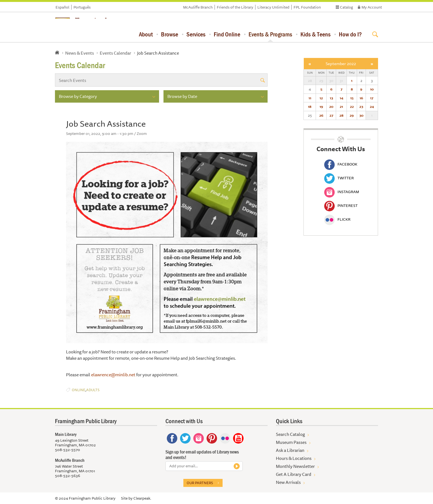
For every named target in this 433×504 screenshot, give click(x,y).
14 (341, 98)
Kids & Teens (315, 34)
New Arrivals (288, 482)
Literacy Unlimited (273, 7)
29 (352, 115)
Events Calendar (115, 53)
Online (79, 390)
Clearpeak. (142, 498)
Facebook (341, 164)
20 (331, 106)
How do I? (350, 34)
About (146, 34)
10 (372, 89)
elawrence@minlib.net (113, 375)
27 (331, 115)
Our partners (200, 483)
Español (62, 7)
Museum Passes (291, 442)
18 (310, 106)
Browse (170, 34)
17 (372, 98)
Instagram (342, 192)
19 (321, 106)
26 (321, 115)
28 (341, 115)
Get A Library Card (294, 474)
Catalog (346, 7)
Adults (93, 390)
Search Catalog (290, 434)
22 (352, 106)
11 (310, 98)
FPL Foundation (307, 7)
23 (361, 106)
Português (82, 7)
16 (361, 98)
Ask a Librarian (290, 450)
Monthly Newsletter (295, 466)
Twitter (339, 178)
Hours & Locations (294, 458)
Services (196, 34)
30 (361, 115)
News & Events (80, 53)
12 (321, 98)
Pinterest (341, 206)
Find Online (227, 34)
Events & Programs (270, 34)
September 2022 (341, 64)
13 (331, 98)
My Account (372, 7)
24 (372, 106)
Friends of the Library (235, 7)
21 (341, 106)
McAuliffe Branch (198, 7)
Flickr (337, 219)
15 (352, 98)
